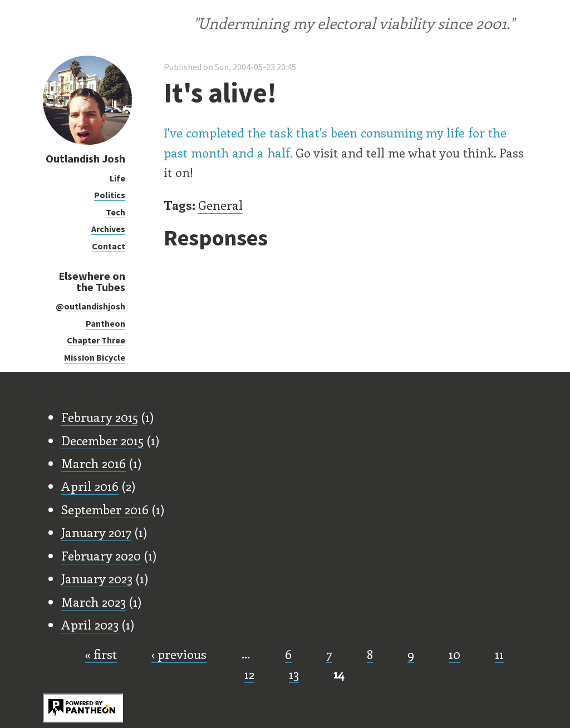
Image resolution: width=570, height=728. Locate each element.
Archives (108, 229)
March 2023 (94, 602)
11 (499, 654)
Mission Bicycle (95, 357)
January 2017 (96, 532)
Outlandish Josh (85, 158)
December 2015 (102, 440)
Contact (109, 246)
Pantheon (105, 323)
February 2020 (101, 555)
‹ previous (179, 654)
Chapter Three (96, 340)
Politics (110, 195)
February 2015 (100, 417)
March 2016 (94, 463)
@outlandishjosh (90, 306)
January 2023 (97, 578)
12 (249, 674)
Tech (116, 212)
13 (294, 674)
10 (454, 654)
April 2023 (90, 624)
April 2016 (90, 486)
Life (117, 178)
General (220, 205)
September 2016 (105, 509)
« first (101, 654)
